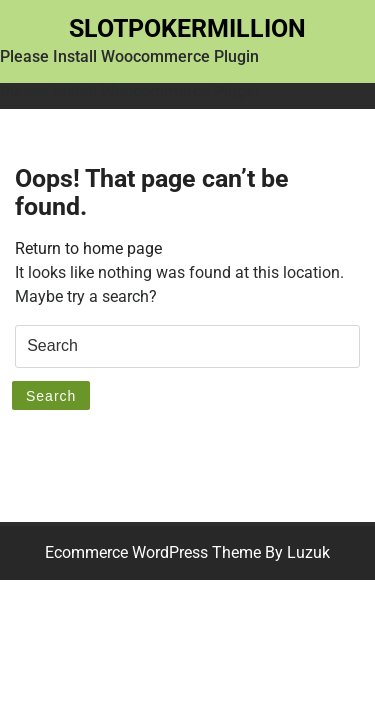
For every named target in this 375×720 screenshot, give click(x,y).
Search (51, 396)
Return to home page (88, 248)
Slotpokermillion (187, 28)
